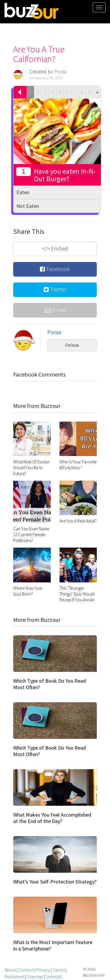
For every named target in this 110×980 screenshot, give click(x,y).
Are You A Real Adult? (78, 521)
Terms (59, 970)
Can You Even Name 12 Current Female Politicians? (31, 535)
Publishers (14, 976)
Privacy (43, 970)
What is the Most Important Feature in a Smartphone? (53, 945)
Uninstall (54, 976)
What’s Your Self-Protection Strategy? (55, 882)
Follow (72, 345)
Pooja (60, 71)
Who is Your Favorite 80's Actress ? (78, 465)
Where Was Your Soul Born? (28, 591)
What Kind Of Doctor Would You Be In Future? (32, 468)
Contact (26, 970)
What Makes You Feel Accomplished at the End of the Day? (52, 818)
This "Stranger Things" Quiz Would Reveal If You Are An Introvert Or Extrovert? (77, 600)
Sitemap (35, 976)
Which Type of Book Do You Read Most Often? (50, 684)
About (10, 970)
